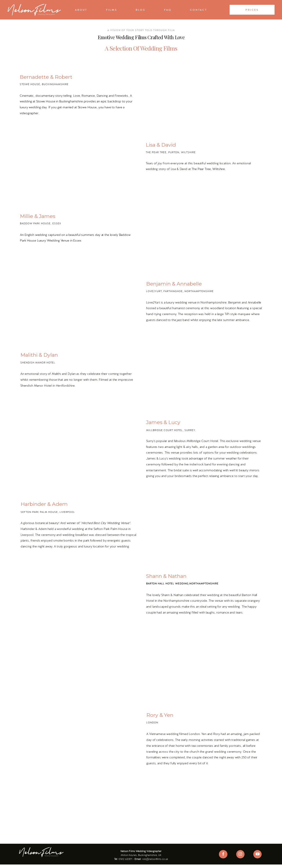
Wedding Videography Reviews (141, 861)
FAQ (168, 10)
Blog (140, 10)
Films (112, 10)
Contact (198, 10)
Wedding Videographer (147, 851)
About (81, 10)
